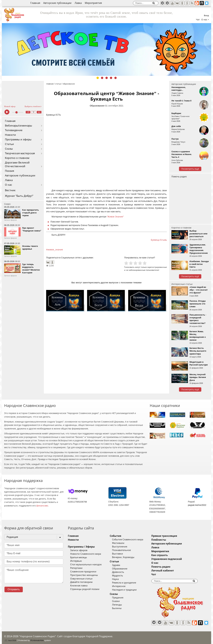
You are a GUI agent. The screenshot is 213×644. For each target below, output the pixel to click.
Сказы (9, 149)
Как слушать (169, 555)
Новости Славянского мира (86, 554)
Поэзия (9, 171)
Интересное (123, 586)
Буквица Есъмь (159, 240)
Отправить (14, 589)
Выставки (122, 554)
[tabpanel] (107, 49)
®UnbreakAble (37, 638)
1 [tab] (98, 78)
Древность (123, 572)
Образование (97, 106)
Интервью (76, 561)
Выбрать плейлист (33, 106)
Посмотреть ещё (190, 169)
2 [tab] (102, 78)
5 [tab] (116, 78)
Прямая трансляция (173, 536)
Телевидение (14, 130)
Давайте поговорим (81, 582)
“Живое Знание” (115, 217)
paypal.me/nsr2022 (197, 505)
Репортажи (76, 568)
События (120, 536)
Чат (198, 20)
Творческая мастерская (20, 153)
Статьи (9, 144)
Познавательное (126, 550)
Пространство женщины (84, 575)
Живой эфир (10, 106)
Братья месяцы (79, 557)
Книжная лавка (79, 586)
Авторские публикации (57, 3)
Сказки (121, 601)
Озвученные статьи (81, 579)
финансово (42, 506)
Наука (120, 579)
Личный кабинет (172, 571)
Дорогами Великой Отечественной (17, 164)
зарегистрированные (157, 267)
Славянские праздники (83, 572)
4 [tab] (111, 78)
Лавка (78, 3)
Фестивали (123, 543)
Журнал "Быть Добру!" (19, 196)
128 (28, 112)
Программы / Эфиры (81, 547)
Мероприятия (93, 3)
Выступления (124, 547)
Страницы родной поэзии (85, 589)
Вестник (10, 190)
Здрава (121, 565)
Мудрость (122, 576)
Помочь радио (179, 177)
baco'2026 (10, 638)
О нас (9, 185)
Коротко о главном (17, 158)
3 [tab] (107, 78)
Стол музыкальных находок (86, 565)
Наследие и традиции (129, 590)
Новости (10, 135)
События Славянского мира (132, 540)
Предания (122, 598)
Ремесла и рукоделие (129, 583)
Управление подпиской (176, 559)
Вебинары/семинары (19, 126)
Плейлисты (168, 540)
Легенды (122, 605)
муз (39, 112)
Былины (121, 608)
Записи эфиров (79, 550)
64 (34, 112)
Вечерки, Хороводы (128, 557)
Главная (35, 3)
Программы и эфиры (18, 140)
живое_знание (55, 250)
